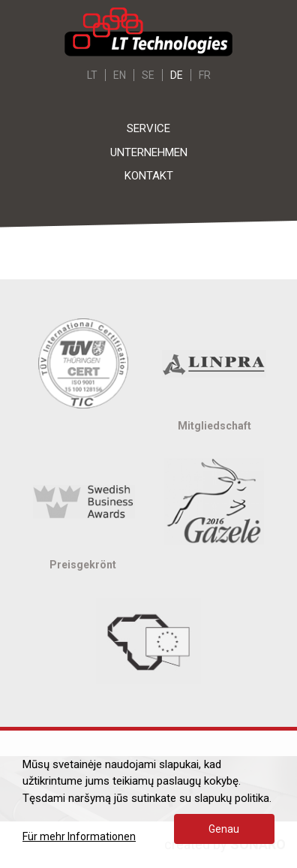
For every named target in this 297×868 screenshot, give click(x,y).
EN (120, 75)
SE (148, 75)
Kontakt (149, 176)
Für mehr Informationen (79, 836)
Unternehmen (149, 152)
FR (205, 75)
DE (177, 75)
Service (148, 128)
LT (92, 75)
